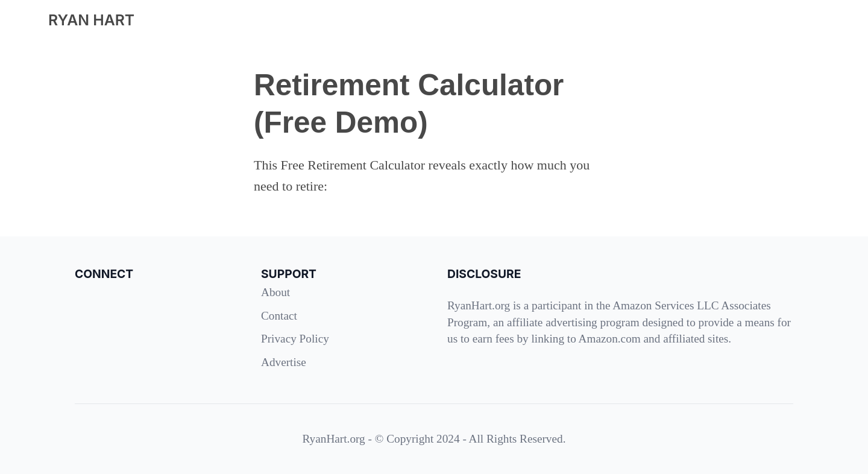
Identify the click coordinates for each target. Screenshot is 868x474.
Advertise (284, 362)
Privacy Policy (295, 339)
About (275, 292)
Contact (279, 316)
